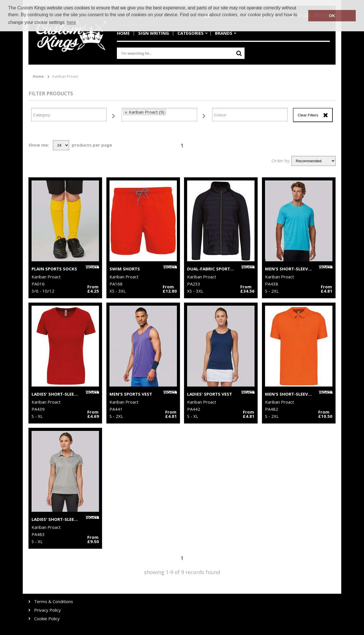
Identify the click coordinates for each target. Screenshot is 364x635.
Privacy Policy (47, 610)
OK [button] (332, 16)
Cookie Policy (47, 619)
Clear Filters (308, 115)
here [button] (71, 22)
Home (123, 33)
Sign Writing (154, 33)
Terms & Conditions (54, 602)
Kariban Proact (65, 76)
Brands (224, 33)
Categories (191, 33)
